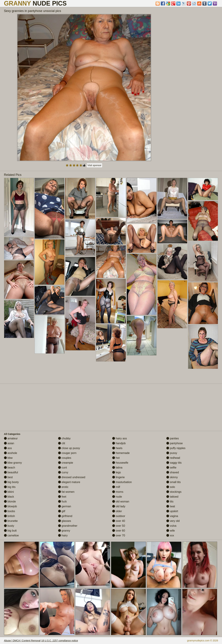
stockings (174, 492)
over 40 (119, 521)
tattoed (172, 497)
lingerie (118, 477)
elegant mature (69, 482)
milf (116, 487)
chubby (64, 438)
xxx (170, 535)
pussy (172, 453)
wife (171, 531)
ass (8, 448)
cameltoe (11, 535)
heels (117, 448)
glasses (65, 521)
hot (116, 458)
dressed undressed (72, 477)
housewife (120, 463)
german (65, 506)
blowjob (10, 506)
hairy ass (119, 438)
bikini (9, 492)
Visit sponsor (95, 165)
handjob (119, 443)
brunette (11, 521)
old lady (119, 506)
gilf (62, 511)
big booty (11, 482)
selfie (171, 468)
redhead (173, 458)
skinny (172, 477)
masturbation (122, 482)
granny (64, 531)
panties (173, 438)
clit (62, 443)
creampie (66, 463)
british (9, 516)
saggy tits (174, 463)
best (8, 477)
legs (117, 472)
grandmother (68, 526)
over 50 (119, 526)
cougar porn (67, 453)
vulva (171, 526)
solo (171, 487)
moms (118, 492)
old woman (121, 501)
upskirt (172, 511)
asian (9, 443)
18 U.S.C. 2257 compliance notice (60, 641)
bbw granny (13, 463)
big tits (10, 487)
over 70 (119, 535)
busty (9, 526)
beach (10, 468)
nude (117, 497)
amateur (11, 438)
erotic (63, 487)
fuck (62, 501)
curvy (63, 472)
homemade (121, 453)
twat (171, 506)
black (9, 497)
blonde (10, 501)
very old (173, 521)
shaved (173, 472)
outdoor (119, 516)
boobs (10, 511)
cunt (63, 468)
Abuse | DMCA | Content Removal (22, 641)
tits (170, 501)
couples (65, 458)
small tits (174, 482)
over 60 (119, 531)
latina (117, 468)
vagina (172, 516)
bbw (8, 458)
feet (62, 497)
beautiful (11, 472)
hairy (63, 535)
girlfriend (65, 516)
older (117, 511)
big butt (10, 531)
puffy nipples (176, 448)
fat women (66, 492)
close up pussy (69, 448)
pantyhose (174, 443)
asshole (11, 453)
